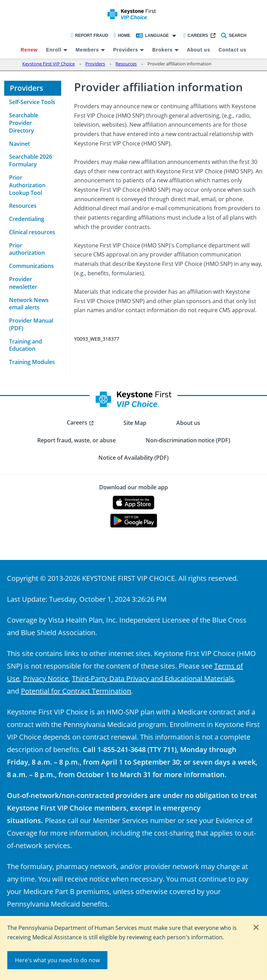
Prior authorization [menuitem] (27, 249)
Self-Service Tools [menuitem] (32, 102)
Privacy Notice (46, 678)
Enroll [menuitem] (54, 50)
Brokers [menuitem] (163, 50)
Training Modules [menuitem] (32, 362)
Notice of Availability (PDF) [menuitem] (133, 458)
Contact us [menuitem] (232, 50)
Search (234, 35)
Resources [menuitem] (23, 206)
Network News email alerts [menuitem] (29, 304)
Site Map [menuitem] (135, 423)
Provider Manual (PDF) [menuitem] (31, 324)
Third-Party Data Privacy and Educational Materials (153, 678)
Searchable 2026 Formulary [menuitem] (31, 160)
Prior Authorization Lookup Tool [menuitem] (27, 185)
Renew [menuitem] (29, 50)
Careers (196, 35)
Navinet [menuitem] (19, 144)
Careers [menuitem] (77, 422)
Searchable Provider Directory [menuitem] (24, 123)
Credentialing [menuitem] (27, 219)
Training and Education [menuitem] (26, 345)
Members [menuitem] (87, 50)
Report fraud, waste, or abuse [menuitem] (76, 440)
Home (122, 35)
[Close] (256, 928)
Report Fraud (90, 35)
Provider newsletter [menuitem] (23, 283)
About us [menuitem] (198, 50)
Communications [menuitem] (31, 266)
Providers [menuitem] (126, 50)
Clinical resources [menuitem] (32, 232)
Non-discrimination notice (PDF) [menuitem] (188, 440)
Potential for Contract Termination (76, 691)
